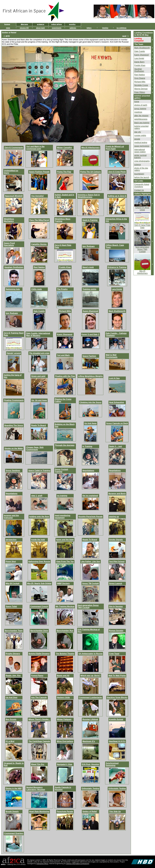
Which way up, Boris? (91, 676)
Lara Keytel (117, 289)
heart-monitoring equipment (63, 517)
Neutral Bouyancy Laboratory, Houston (36, 789)
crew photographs (142, 161)
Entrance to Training (117, 267)
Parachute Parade (65, 812)
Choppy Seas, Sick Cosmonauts (35, 448)
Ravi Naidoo (39, 267)
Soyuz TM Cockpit (90, 583)
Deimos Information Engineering (78, 864)
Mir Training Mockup (65, 606)
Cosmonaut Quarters (14, 833)
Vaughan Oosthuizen (14, 267)
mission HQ (24, 28)
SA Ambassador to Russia (90, 654)
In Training (87, 446)
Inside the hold (38, 540)
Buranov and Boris (117, 494)
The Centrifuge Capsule (39, 741)
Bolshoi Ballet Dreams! (39, 654)
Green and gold (38, 376)
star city (138, 132)
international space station (140, 151)
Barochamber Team (14, 631)
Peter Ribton (140, 92)
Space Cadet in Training (39, 471)
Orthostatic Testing (90, 789)
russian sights (140, 135)
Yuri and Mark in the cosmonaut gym (35, 148)
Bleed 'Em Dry (38, 764)
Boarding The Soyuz (14, 425)
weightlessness (141, 119)
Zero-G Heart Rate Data (142, 226)
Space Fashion (89, 356)
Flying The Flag (64, 172)
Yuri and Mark (63, 355)
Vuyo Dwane (140, 78)
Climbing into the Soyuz (91, 402)
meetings (138, 112)
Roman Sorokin (116, 631)
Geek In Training (90, 220)
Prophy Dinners (13, 654)
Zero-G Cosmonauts (14, 148)
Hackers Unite (63, 698)
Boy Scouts (11, 719)
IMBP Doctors (63, 583)
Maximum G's (89, 741)
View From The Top (65, 562)
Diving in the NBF (14, 789)
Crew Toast (114, 654)
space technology (142, 146)
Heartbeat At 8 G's (117, 741)
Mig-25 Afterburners (90, 148)
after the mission (141, 116)
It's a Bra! (10, 741)
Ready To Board (38, 425)
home (137, 102)
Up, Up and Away (39, 400)
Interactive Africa (42, 864)
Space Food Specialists (9, 244)
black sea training (142, 123)
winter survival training (140, 156)
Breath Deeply (12, 812)
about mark (40, 28)
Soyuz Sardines (13, 471)
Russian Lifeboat (90, 719)
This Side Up (115, 812)
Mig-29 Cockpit (13, 583)
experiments (57, 28)
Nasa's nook (88, 267)
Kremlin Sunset (116, 719)
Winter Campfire (64, 148)
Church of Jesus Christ (142, 209)
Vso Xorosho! (37, 196)
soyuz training (140, 109)
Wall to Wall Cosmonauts (112, 356)
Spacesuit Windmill (14, 196)
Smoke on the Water (14, 448)
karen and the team (65, 540)
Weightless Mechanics (9, 220)
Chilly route (36, 289)
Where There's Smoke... (39, 719)
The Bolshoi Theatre (65, 654)
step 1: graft (37, 496)
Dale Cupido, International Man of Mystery (38, 334)
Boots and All (63, 676)
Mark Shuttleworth (117, 311)
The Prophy (62, 289)
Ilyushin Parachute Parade (90, 517)
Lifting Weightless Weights (90, 376)
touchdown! (139, 174)
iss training (62, 496)
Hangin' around (14, 353)
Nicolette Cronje (141, 85)
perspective (11, 540)
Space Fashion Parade (39, 172)
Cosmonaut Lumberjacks (90, 698)
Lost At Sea (114, 378)
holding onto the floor (39, 517)
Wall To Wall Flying (117, 676)
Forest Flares (37, 676)
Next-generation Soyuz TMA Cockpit (88, 606)
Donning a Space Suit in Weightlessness (89, 196)
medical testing (141, 143)
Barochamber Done (39, 631)
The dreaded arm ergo (39, 353)
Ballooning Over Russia (39, 562)
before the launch (142, 177)
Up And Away (90, 423)
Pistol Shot (11, 562)
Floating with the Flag (65, 376)
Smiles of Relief (90, 812)
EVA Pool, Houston (90, 764)
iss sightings (121, 28)
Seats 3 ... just (116, 446)
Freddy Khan (65, 267)
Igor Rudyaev (89, 246)
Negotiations (88, 471)
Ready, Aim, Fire (13, 676)
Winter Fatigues (64, 719)
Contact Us (139, 190)
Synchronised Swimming (112, 764)
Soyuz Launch (116, 583)
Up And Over (12, 698)
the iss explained (90, 496)
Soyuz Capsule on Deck (117, 423)
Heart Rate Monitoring (39, 812)
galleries (73, 28)
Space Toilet (11, 606)
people (137, 139)
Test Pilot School (117, 562)
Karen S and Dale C (91, 334)
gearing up (114, 517)
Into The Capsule (39, 698)
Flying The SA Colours (90, 172)
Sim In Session (116, 606)
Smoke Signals (116, 540)
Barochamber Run (65, 631)
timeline (105, 28)
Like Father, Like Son (90, 562)
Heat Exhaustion (117, 402)
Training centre (89, 289)
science (138, 165)
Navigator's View (65, 764)
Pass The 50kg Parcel (39, 220)
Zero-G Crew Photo (117, 172)
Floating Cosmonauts (14, 400)
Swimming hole (13, 289)
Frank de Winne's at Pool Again (115, 148)
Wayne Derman (141, 89)
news (8, 28)
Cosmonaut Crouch (39, 606)
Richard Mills (65, 311)
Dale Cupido (39, 311)
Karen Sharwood (90, 311)
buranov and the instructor (11, 517)
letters (89, 28)
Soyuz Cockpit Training (62, 471)
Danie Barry (139, 62)
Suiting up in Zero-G (117, 196)
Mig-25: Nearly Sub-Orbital (39, 583)
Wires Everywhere (65, 741)
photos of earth (141, 105)
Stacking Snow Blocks (117, 698)
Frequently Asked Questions (142, 186)
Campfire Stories (39, 244)
